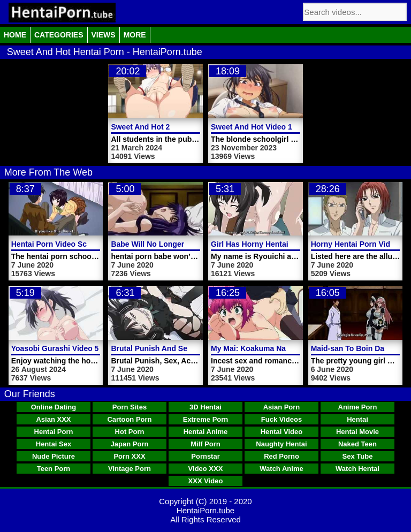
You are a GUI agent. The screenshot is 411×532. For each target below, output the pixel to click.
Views (104, 35)
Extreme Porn (206, 419)
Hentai (357, 419)
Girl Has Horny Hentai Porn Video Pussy (282, 244)
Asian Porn (282, 407)
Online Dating (54, 407)
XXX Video (206, 481)
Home (15, 35)
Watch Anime (281, 469)
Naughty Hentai (281, 444)
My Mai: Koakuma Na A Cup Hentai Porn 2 (285, 348)
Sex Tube (358, 456)
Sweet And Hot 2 (140, 127)
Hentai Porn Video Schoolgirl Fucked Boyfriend (96, 244)
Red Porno (281, 456)
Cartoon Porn (129, 419)
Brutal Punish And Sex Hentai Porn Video (184, 348)
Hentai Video (282, 432)
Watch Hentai (357, 469)
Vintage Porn (130, 469)
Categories (59, 35)
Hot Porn (130, 432)
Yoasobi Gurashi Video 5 (55, 348)
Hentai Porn (54, 432)
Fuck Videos (281, 419)
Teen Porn (54, 469)
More (135, 35)
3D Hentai (205, 407)
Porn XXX (129, 456)
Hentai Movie (357, 432)
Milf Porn (205, 444)
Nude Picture (54, 456)
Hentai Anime (206, 432)
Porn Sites (130, 407)
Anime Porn (358, 407)
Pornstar (205, 456)
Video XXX (206, 469)
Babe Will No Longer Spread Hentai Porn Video (194, 244)
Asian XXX (53, 419)
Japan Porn (130, 444)
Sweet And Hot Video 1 (252, 127)
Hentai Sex (54, 444)
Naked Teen (357, 444)
